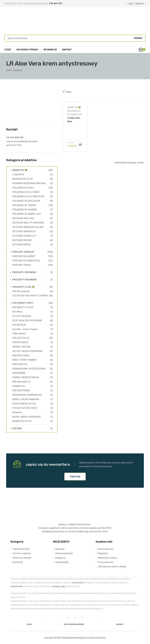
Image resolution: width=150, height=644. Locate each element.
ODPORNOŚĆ (19, 373)
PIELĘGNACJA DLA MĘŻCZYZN (28, 196)
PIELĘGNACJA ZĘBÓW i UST (27, 214)
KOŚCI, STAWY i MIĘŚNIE (24, 360)
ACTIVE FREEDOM (22, 316)
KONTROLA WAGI (21, 355)
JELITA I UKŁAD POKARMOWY (28, 351)
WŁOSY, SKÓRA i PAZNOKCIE (27, 417)
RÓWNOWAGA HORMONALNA (27, 395)
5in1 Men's (18, 312)
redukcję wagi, (59, 586)
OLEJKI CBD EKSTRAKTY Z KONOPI (30, 296)
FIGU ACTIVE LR (21, 338)
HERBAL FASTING (21, 347)
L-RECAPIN (18, 175)
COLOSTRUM (19, 325)
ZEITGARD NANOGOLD (24, 231)
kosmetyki (73, 528)
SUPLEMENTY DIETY (23, 303)
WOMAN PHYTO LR (22, 421)
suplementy (55, 528)
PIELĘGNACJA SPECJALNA (26, 201)
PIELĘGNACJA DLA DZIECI (26, 192)
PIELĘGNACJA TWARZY (24, 205)
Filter (67, 92)
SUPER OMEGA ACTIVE (24, 404)
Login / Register (137, 4)
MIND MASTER (20, 364)
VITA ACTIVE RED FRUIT (25, 408)
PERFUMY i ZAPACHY (23, 252)
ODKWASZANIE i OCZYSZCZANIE (29, 369)
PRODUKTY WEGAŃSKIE (24, 280)
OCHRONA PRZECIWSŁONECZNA (29, 183)
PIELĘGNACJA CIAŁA (23, 188)
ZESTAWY (17, 428)
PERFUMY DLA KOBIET (24, 256)
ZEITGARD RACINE (22, 240)
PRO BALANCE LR (21, 382)
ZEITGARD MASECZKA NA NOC (28, 227)
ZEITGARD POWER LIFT (24, 236)
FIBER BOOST (19, 334)
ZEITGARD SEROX (22, 245)
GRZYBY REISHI (20, 342)
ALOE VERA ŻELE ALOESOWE (27, 320)
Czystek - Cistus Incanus (25, 329)
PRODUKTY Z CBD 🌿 (23, 287)
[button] (75, 476)
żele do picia (78, 583)
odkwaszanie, (17, 586)
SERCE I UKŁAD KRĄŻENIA (26, 399)
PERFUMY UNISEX (22, 265)
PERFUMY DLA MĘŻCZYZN (26, 261)
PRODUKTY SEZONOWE (24, 272)
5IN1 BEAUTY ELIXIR (23, 307)
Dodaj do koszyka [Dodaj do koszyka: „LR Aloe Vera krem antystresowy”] (80, 145)
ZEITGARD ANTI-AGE (23, 218)
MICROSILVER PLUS (22, 179)
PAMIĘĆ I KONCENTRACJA (26, 377)
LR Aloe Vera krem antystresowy (74, 120)
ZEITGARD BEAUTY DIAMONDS (28, 223)
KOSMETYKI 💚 (74, 107)
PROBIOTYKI (19, 386)
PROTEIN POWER (21, 391)
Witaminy (17, 412)
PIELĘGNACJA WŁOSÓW (24, 210)
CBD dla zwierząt (21, 291)
